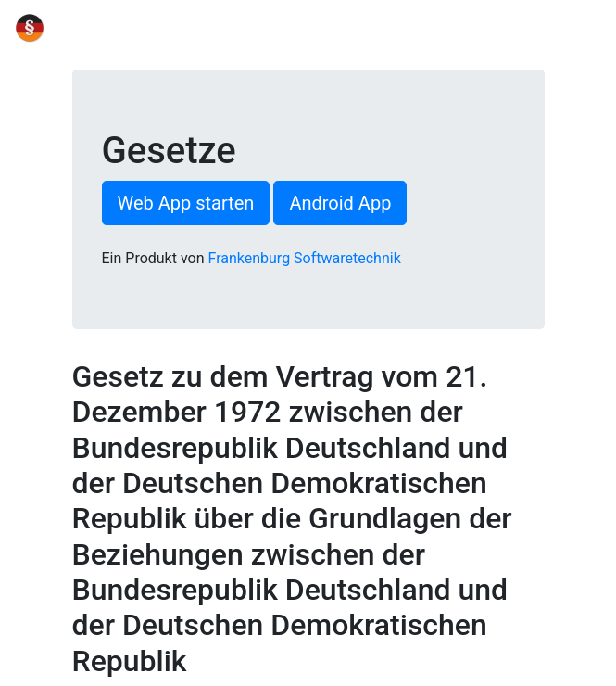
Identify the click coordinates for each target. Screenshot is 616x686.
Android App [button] (340, 203)
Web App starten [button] (186, 203)
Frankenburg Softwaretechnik (305, 258)
